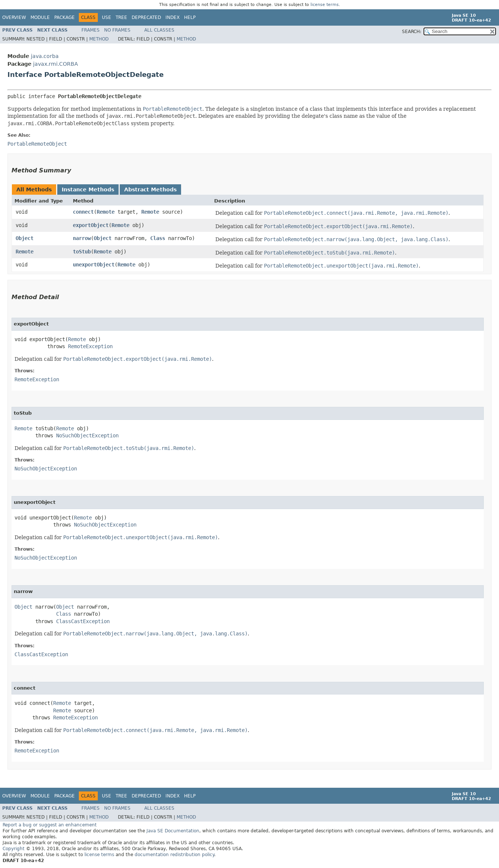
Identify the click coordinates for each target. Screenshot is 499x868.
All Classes (159, 30)
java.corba (45, 56)
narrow (82, 238)
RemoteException (90, 346)
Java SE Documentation (173, 831)
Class (158, 238)
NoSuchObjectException (87, 435)
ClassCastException (83, 621)
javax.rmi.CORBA (56, 64)
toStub (82, 252)
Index (173, 17)
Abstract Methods (150, 190)
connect (83, 212)
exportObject (91, 225)
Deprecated (146, 17)
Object (25, 238)
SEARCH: (412, 32)
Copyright (14, 849)
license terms (325, 5)
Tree (121, 17)
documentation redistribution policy (174, 855)
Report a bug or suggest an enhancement (50, 825)
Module (40, 17)
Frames (91, 30)
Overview (14, 17)
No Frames (117, 30)
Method (99, 39)
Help (190, 17)
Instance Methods (88, 190)
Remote (106, 212)
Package (65, 17)
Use (107, 17)
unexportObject (94, 265)
